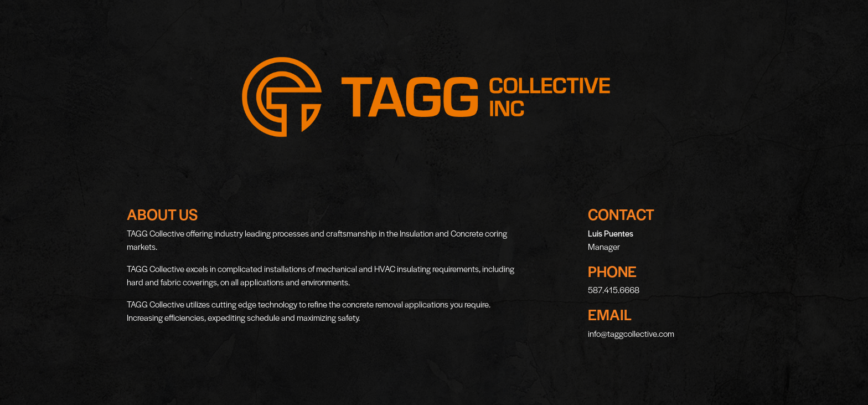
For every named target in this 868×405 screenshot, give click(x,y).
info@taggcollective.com (631, 333)
